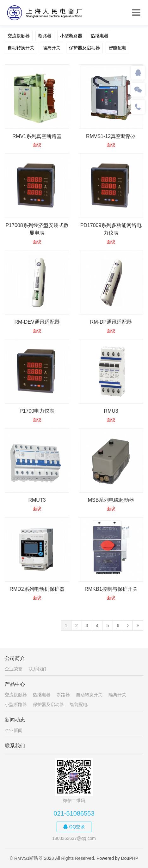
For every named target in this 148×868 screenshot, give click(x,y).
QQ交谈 (74, 827)
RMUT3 (37, 500)
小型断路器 (71, 36)
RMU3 (111, 411)
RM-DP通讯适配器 (111, 322)
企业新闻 (14, 730)
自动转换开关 (21, 48)
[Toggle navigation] (136, 13)
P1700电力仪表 (37, 411)
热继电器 (100, 36)
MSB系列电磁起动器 (111, 500)
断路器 (45, 36)
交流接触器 (19, 36)
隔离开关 (52, 48)
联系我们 (37, 669)
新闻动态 (15, 720)
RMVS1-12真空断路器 (111, 136)
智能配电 (117, 48)
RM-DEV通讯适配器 (37, 322)
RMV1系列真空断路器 (37, 136)
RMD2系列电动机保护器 (37, 589)
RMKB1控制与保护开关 (111, 589)
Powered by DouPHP (117, 858)
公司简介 (15, 658)
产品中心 (15, 684)
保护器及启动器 (84, 48)
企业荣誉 (14, 669)
